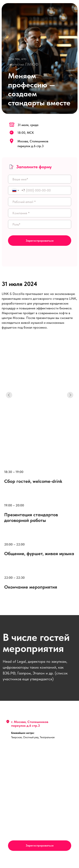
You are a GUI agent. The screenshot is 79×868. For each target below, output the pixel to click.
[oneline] (40, 213)
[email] (40, 202)
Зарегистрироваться (40, 241)
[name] (40, 179)
